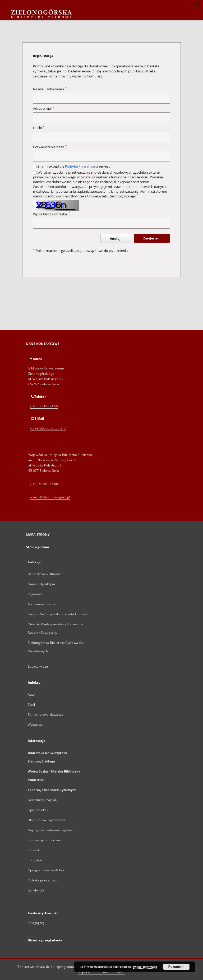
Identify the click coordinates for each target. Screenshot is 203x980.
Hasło (39, 128)
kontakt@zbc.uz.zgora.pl (48, 428)
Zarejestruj (152, 238)
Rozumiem (176, 967)
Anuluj (115, 239)
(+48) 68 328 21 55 (44, 406)
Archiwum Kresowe (42, 604)
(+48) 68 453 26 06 (44, 484)
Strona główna (38, 547)
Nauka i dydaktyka (41, 584)
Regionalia (36, 594)
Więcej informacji (145, 967)
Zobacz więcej (38, 666)
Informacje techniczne (44, 840)
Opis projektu (38, 810)
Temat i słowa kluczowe (45, 715)
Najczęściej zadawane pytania (50, 830)
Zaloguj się (36, 923)
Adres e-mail (44, 108)
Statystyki (35, 860)
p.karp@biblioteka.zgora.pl (50, 497)
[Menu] (197, 4)
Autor (32, 694)
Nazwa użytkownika (50, 89)
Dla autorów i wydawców (46, 820)
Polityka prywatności (43, 880)
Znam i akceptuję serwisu (75, 166)
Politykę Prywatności (81, 166)
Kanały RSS (36, 890)
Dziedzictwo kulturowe (45, 574)
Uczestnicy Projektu (42, 800)
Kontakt (33, 850)
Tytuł (31, 704)
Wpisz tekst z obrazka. (51, 214)
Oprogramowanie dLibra (46, 870)
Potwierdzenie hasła (50, 147)
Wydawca (35, 725)
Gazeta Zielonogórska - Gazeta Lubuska (57, 614)
